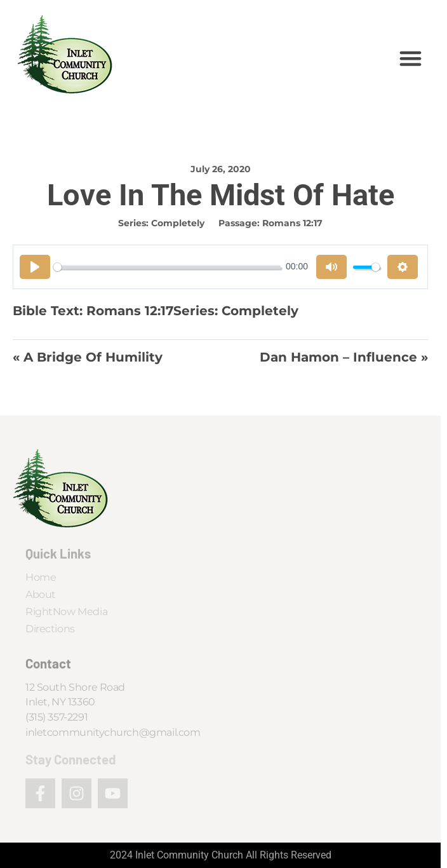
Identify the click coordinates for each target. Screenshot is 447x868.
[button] (411, 58)
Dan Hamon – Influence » (344, 357)
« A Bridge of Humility (88, 357)
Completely (178, 223)
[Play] (35, 267)
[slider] (167, 267)
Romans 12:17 (292, 223)
